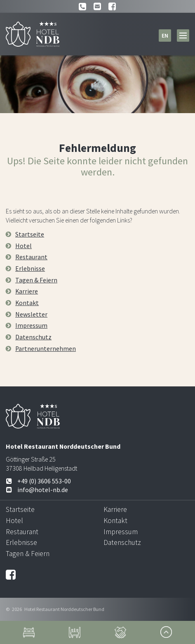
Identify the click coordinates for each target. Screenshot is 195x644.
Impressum (31, 326)
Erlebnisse (30, 269)
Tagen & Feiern (36, 280)
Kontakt (27, 303)
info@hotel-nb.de (37, 490)
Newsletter (31, 314)
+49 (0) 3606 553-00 (38, 481)
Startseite (30, 234)
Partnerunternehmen (46, 349)
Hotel (23, 246)
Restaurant (31, 257)
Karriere (27, 291)
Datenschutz (33, 337)
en (165, 36)
